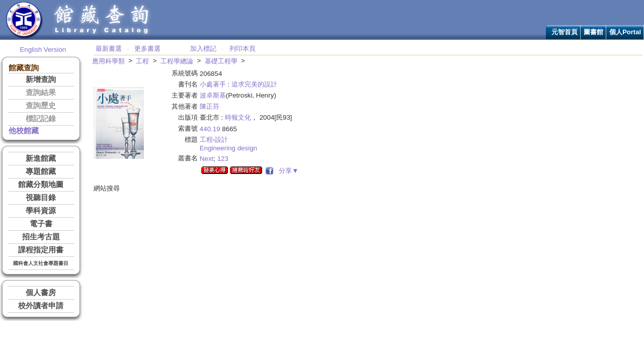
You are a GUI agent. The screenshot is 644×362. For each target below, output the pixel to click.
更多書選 (147, 49)
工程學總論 (177, 61)
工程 (142, 61)
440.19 (210, 129)
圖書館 (593, 32)
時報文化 (238, 117)
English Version (43, 50)
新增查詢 (41, 79)
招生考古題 (41, 237)
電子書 (41, 224)
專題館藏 (41, 171)
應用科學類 (108, 61)
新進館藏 (41, 158)
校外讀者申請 (41, 306)
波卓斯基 (213, 95)
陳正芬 (210, 106)
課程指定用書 (41, 250)
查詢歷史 (41, 106)
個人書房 (41, 293)
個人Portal (625, 32)
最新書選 (109, 49)
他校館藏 (24, 131)
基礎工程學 (221, 61)
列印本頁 (243, 49)
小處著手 (213, 84)
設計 (221, 140)
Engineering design (228, 148)
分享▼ (287, 171)
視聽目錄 (41, 198)
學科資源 (41, 211)
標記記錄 (41, 119)
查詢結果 (41, 93)
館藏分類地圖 (41, 185)
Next (207, 159)
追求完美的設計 (254, 84)
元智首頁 (565, 32)
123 (223, 159)
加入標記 (203, 49)
